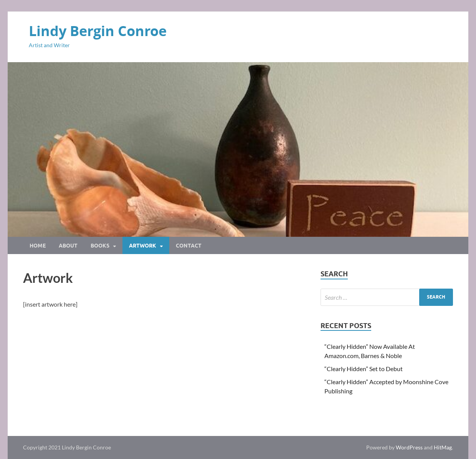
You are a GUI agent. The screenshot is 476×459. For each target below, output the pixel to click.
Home (38, 246)
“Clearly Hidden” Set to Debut (364, 369)
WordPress (409, 447)
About (68, 246)
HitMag (443, 447)
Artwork (143, 246)
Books (100, 246)
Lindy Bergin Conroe (98, 31)
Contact (189, 246)
